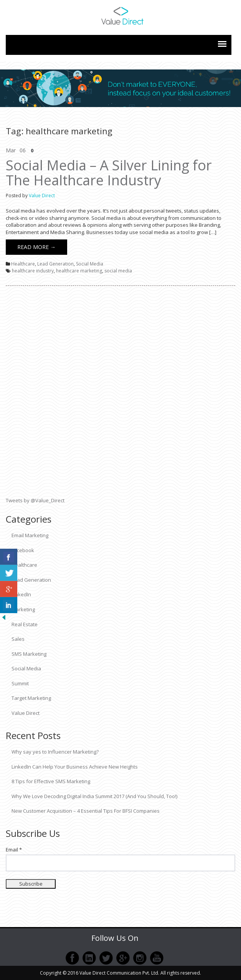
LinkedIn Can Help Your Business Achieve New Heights (75, 767)
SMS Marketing (29, 654)
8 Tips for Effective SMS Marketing (51, 781)
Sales (18, 639)
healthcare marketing (79, 271)
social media (118, 271)
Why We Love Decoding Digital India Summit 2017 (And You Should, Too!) (94, 796)
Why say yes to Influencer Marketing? (55, 752)
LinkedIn (21, 594)
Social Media (90, 264)
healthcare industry (33, 271)
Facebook (23, 550)
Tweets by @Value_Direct (35, 500)
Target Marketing (31, 698)
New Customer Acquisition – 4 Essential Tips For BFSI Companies (86, 811)
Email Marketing (30, 535)
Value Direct (42, 196)
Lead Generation (55, 264)
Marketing (23, 609)
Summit (20, 683)
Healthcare (23, 264)
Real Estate (25, 624)
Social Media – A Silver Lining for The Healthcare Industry (109, 173)
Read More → (36, 247)
